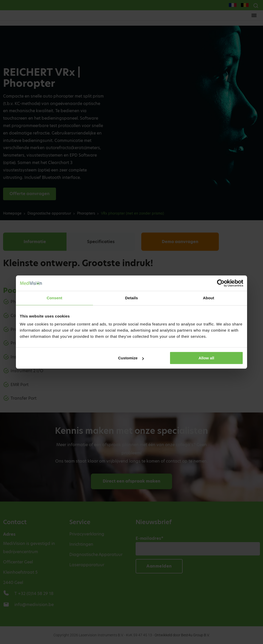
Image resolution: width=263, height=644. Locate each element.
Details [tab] (131, 298)
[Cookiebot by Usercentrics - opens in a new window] (221, 283)
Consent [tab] (55, 298)
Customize (131, 358)
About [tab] (209, 298)
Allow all (206, 358)
